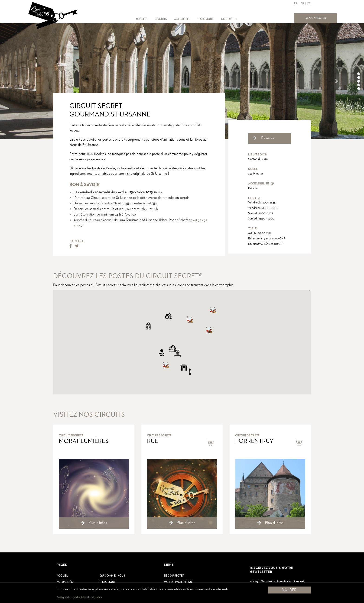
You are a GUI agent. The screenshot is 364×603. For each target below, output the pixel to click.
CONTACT (227, 19)
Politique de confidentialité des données (79, 597)
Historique (108, 582)
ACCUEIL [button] (141, 19)
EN (302, 3)
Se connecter (174, 576)
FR (296, 3)
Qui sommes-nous (112, 576)
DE (309, 3)
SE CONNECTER (318, 18)
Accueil (62, 576)
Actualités (65, 582)
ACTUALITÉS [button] (182, 19)
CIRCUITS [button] (161, 19)
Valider (289, 590)
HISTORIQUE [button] (206, 19)
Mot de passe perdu (178, 582)
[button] (236, 19)
